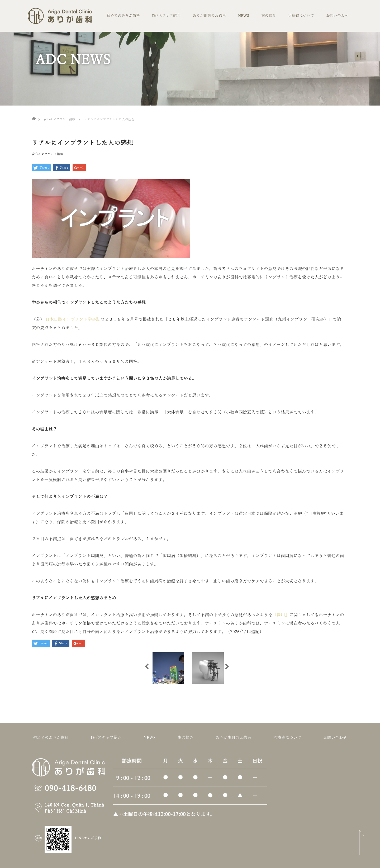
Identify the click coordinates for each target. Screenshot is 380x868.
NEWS (244, 16)
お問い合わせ (337, 16)
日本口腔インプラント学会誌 (73, 319)
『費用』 (281, 615)
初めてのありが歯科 (123, 16)
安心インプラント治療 (47, 154)
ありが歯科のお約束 (209, 16)
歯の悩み (269, 16)
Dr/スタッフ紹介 (166, 16)
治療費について (301, 16)
